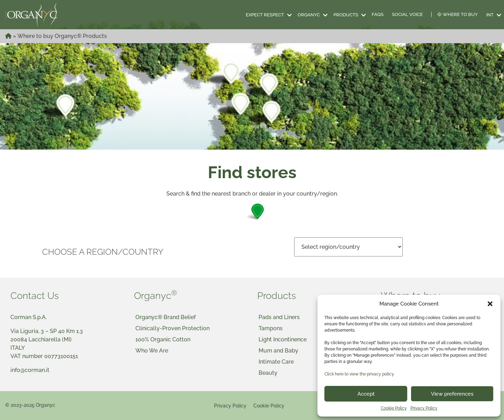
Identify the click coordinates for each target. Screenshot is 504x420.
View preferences (452, 394)
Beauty (268, 373)
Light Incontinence (283, 339)
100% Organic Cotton (163, 339)
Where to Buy (458, 14)
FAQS (378, 14)
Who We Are (152, 351)
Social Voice (407, 14)
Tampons (271, 328)
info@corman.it (30, 370)
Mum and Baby (278, 351)
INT (490, 15)
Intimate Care (276, 362)
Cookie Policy (394, 408)
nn (348, 247)
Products (346, 15)
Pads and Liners (279, 317)
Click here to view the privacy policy (359, 374)
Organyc (309, 15)
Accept (366, 394)
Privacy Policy (424, 408)
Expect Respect (265, 15)
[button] (490, 304)
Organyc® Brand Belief (166, 317)
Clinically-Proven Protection (172, 328)
